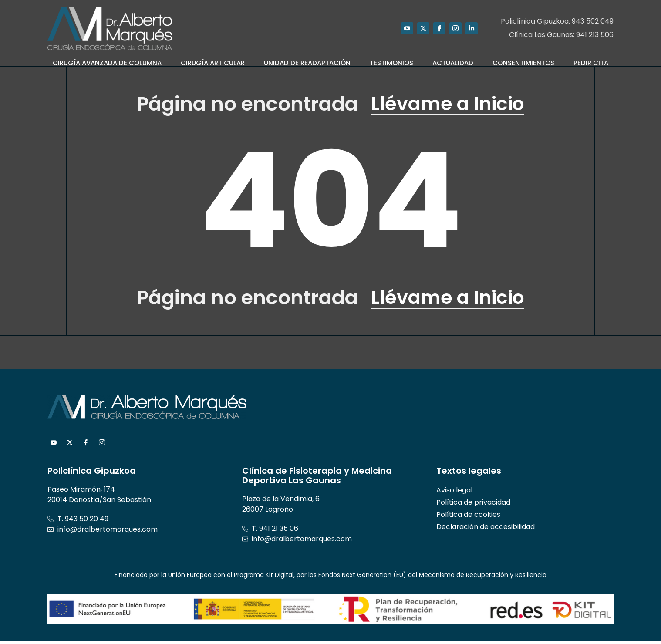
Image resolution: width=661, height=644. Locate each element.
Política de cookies (468, 517)
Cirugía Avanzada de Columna (107, 63)
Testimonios (391, 63)
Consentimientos (523, 63)
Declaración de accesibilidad (486, 529)
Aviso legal (454, 493)
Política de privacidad (473, 505)
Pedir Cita (591, 63)
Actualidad (453, 63)
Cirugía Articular (213, 63)
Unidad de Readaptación (307, 63)
